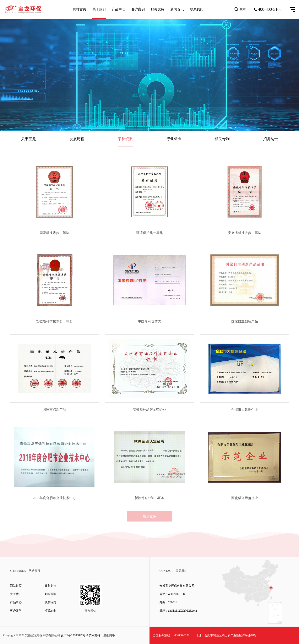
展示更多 (149, 516)
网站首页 (80, 9)
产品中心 (119, 9)
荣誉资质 (125, 139)
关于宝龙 (28, 139)
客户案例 (138, 9)
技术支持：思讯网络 (102, 635)
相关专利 (222, 139)
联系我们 (197, 9)
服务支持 (158, 9)
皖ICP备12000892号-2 (74, 635)
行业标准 (174, 139)
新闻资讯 (177, 9)
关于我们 (99, 9)
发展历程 (77, 139)
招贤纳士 (271, 139)
